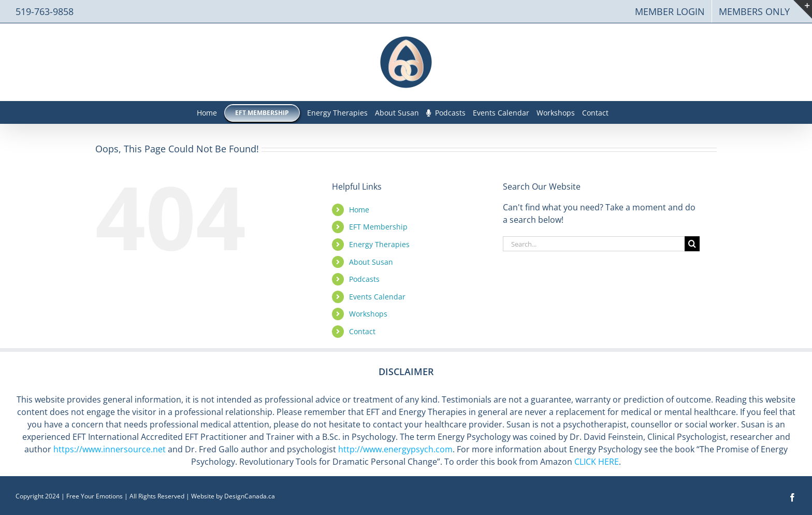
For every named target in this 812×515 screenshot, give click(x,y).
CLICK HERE (597, 462)
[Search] (692, 244)
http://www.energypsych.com (395, 449)
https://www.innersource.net (110, 449)
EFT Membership (378, 227)
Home (359, 210)
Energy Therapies (379, 244)
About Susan (371, 262)
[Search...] (594, 244)
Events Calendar (377, 297)
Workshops (368, 314)
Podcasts (364, 279)
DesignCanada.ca (250, 496)
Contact (362, 331)
